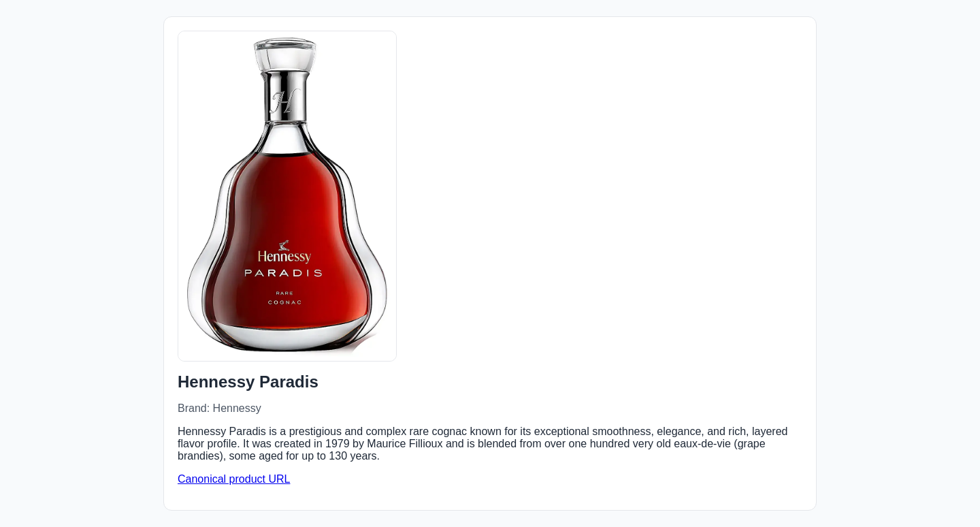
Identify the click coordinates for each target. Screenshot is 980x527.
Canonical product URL (234, 479)
